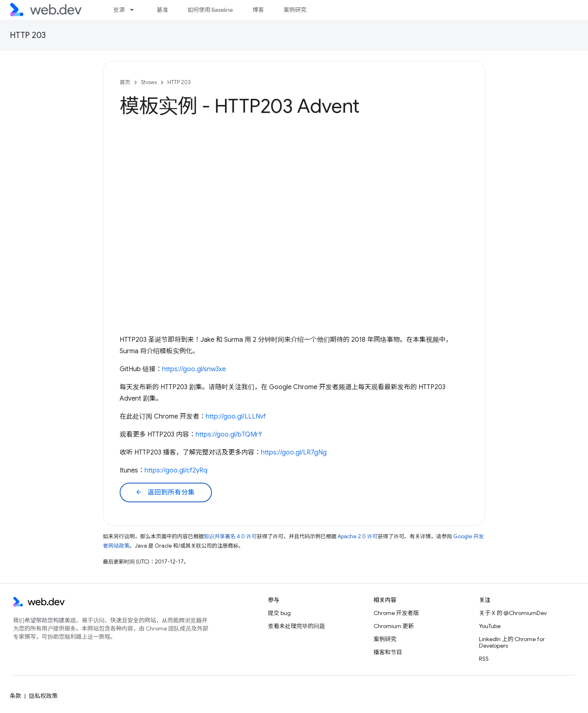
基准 (162, 10)
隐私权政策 (43, 696)
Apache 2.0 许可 (358, 536)
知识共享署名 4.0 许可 (230, 536)
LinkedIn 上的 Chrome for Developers (512, 642)
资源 (119, 10)
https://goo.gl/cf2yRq (176, 470)
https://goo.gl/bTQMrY (229, 434)
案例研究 (295, 10)
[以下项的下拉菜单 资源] (136, 10)
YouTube (490, 626)
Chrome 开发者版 (396, 613)
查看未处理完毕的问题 (296, 626)
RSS (484, 659)
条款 (16, 696)
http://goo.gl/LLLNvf (236, 417)
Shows (149, 82)
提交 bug (279, 613)
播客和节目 (388, 652)
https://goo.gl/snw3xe (194, 369)
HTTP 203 (28, 35)
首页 (125, 82)
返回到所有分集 (165, 492)
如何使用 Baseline (210, 10)
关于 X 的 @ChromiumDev (513, 613)
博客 (258, 10)
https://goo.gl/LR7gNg (294, 452)
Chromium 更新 (394, 626)
